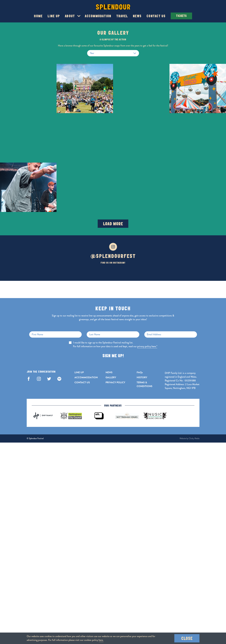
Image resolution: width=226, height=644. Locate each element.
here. (101, 640)
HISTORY (142, 377)
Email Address (154, 334)
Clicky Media (194, 438)
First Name (37, 334)
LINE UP (79, 372)
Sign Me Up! (113, 356)
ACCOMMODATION (86, 377)
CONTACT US (82, 382)
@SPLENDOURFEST (113, 256)
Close (187, 638)
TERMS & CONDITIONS (144, 384)
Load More (113, 224)
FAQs (140, 372)
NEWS (109, 372)
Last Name (95, 334)
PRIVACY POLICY (115, 382)
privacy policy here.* (147, 346)
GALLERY (111, 377)
